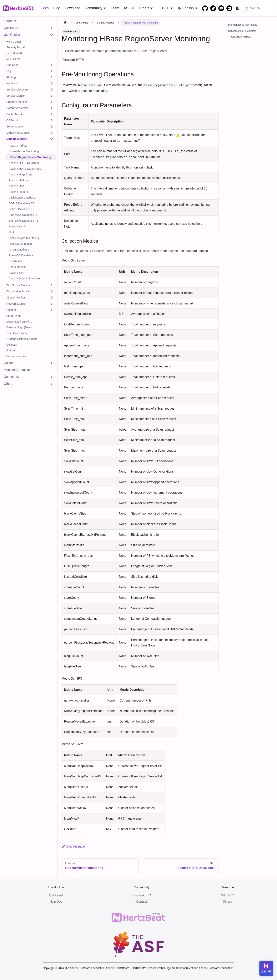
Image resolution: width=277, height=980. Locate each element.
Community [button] (94, 8)
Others (227, 902)
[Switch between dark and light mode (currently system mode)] (238, 8)
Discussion (142, 895)
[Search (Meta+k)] (259, 8)
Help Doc (56, 902)
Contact (141, 902)
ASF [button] (127, 8)
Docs (45, 8)
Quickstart (56, 895)
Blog (57, 8)
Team (115, 8)
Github (227, 895)
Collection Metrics (241, 37)
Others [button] (144, 8)
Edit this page (73, 846)
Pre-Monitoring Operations (243, 25)
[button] (29, 28)
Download (73, 8)
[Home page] (65, 23)
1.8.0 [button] (165, 8)
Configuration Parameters (242, 31)
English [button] (186, 8)
